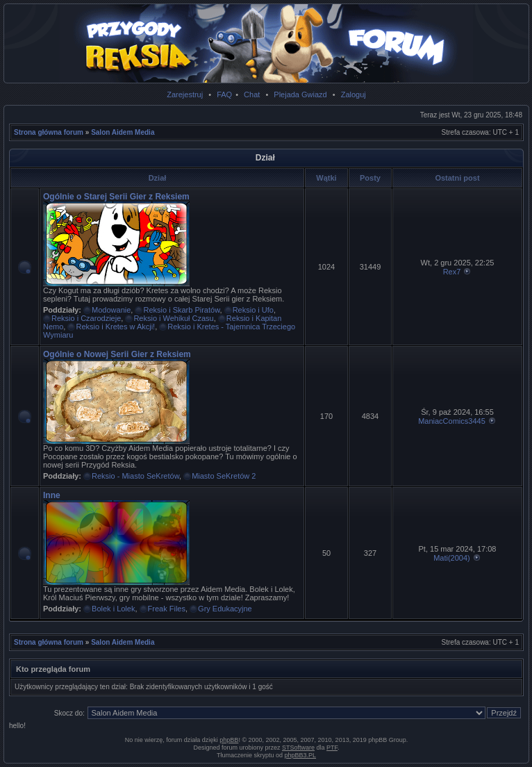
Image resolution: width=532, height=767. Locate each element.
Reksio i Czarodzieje (86, 318)
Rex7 (452, 272)
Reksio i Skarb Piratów (181, 310)
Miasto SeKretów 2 (224, 476)
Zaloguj (354, 94)
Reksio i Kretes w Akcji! (115, 327)
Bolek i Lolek (113, 609)
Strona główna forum (49, 132)
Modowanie (111, 310)
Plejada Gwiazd (300, 94)
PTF (332, 748)
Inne (52, 495)
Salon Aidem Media (123, 132)
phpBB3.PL (301, 755)
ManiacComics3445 (452, 421)
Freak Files (167, 609)
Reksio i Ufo (253, 310)
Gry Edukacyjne (225, 609)
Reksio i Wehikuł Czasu (173, 318)
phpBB (229, 740)
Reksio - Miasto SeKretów (135, 476)
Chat (252, 94)
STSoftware (298, 748)
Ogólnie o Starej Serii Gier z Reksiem (116, 197)
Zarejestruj (185, 94)
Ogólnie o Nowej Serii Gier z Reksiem (117, 354)
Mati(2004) (452, 558)
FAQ (224, 94)
